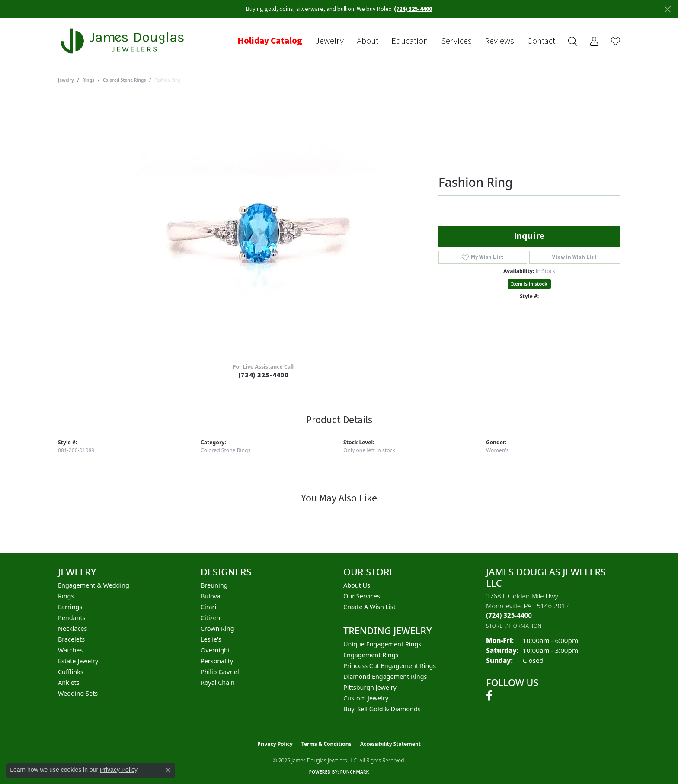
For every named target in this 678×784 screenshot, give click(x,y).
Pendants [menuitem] (72, 618)
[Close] (667, 9)
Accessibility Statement (390, 744)
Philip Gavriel (220, 672)
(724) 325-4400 (264, 375)
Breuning (214, 585)
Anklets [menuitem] (69, 683)
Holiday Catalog (270, 41)
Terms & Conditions (326, 744)
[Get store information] (514, 626)
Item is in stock (529, 284)
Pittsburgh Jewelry (370, 687)
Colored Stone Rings (125, 80)
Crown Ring (217, 628)
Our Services (362, 596)
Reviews (499, 41)
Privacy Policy (275, 744)
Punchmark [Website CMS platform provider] (355, 772)
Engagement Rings (371, 655)
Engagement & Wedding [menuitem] (94, 585)
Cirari (208, 607)
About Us (357, 585)
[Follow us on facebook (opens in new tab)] (489, 696)
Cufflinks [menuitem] (71, 672)
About (368, 41)
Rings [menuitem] (66, 596)
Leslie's (211, 639)
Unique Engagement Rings (382, 644)
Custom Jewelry (366, 698)
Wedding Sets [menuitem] (78, 693)
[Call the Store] (509, 615)
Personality (217, 661)
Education (410, 41)
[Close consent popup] (168, 770)
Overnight (215, 650)
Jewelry (329, 41)
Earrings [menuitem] (70, 607)
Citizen (211, 618)
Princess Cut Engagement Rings (390, 666)
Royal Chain (218, 683)
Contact (541, 41)
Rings (88, 80)
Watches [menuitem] (70, 650)
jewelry (66, 80)
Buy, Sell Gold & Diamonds (382, 709)
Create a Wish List (369, 607)
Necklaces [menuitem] (72, 628)
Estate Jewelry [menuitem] (78, 661)
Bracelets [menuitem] (71, 639)
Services (456, 41)
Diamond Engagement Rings (385, 676)
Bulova (211, 596)
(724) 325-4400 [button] (413, 9)
